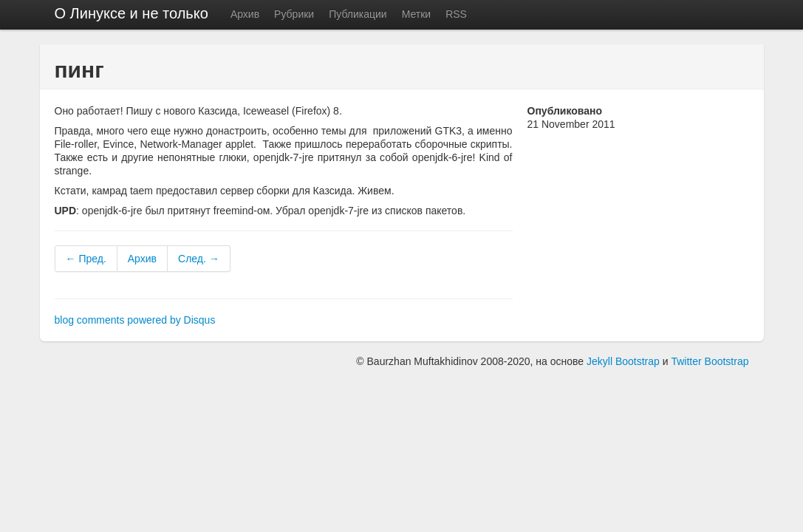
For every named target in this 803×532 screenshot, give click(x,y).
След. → (199, 259)
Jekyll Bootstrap (623, 361)
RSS (456, 14)
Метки (417, 14)
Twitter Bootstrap (710, 361)
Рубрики (294, 14)
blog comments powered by (135, 320)
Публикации (358, 14)
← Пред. (86, 259)
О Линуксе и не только (131, 13)
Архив (245, 14)
